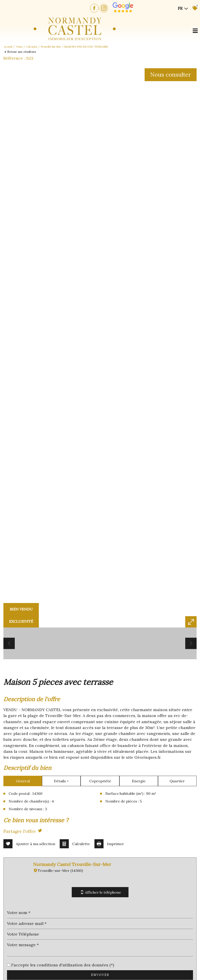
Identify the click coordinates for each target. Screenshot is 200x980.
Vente (19, 47)
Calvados (32, 47)
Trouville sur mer (51, 47)
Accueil (8, 47)
